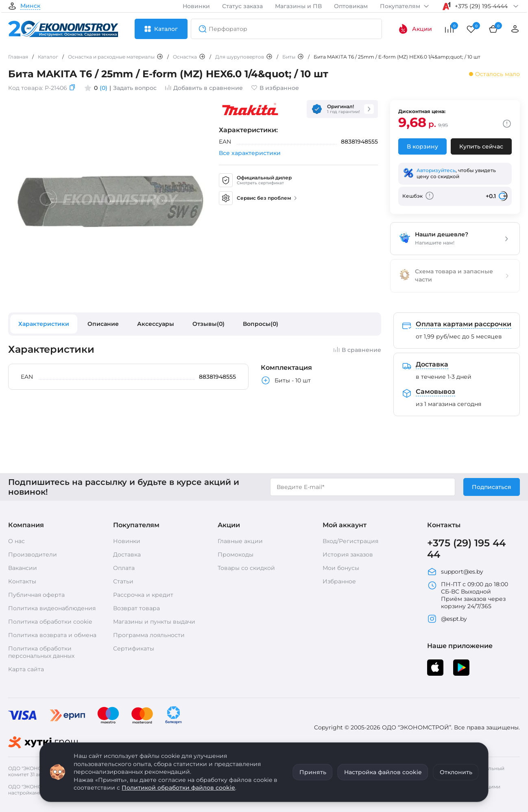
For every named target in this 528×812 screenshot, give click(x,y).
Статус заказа (242, 6)
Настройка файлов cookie (383, 772)
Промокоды (236, 554)
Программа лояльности (149, 635)
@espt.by (447, 619)
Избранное (339, 581)
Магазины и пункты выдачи (154, 622)
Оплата (124, 568)
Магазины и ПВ (298, 6)
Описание (103, 324)
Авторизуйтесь (436, 170)
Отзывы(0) (208, 324)
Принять (313, 772)
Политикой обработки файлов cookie (178, 788)
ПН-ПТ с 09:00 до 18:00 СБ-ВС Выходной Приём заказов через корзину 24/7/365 (468, 595)
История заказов (348, 554)
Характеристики (44, 324)
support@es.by (455, 572)
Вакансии (23, 568)
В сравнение (357, 350)
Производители (33, 554)
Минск (30, 6)
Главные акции (240, 541)
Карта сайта (26, 669)
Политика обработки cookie (50, 622)
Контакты (22, 581)
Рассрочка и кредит (143, 595)
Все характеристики (250, 153)
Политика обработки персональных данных (41, 652)
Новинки (196, 6)
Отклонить (456, 772)
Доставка (127, 554)
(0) (104, 88)
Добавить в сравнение (204, 88)
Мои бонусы (341, 568)
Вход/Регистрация (350, 541)
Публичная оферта (36, 595)
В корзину (422, 146)
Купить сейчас (481, 146)
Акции (415, 29)
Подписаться (492, 487)
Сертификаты (134, 648)
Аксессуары (156, 324)
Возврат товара (136, 608)
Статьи (123, 581)
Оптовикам (351, 6)
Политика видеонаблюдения (52, 608)
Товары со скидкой (246, 568)
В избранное (275, 88)
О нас (16, 541)
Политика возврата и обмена (52, 635)
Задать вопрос (135, 88)
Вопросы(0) (261, 324)
